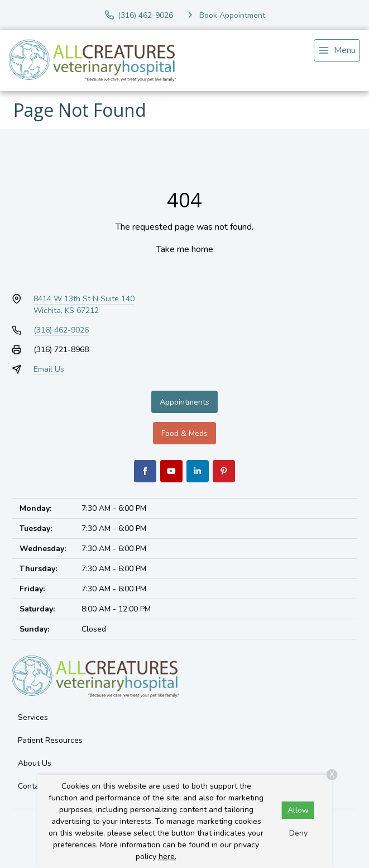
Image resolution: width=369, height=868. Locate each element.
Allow (298, 810)
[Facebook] (145, 471)
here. (167, 857)
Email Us (49, 369)
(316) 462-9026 (61, 330)
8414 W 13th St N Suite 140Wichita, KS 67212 (84, 305)
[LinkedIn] (198, 471)
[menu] (337, 50)
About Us (35, 763)
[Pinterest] (224, 471)
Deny (298, 833)
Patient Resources (50, 740)
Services (33, 717)
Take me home (185, 249)
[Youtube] (171, 471)
